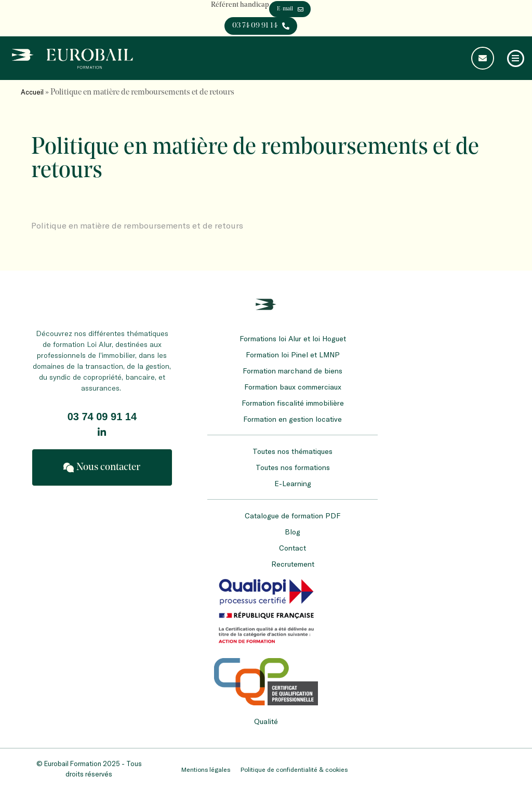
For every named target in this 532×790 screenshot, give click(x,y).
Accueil (32, 92)
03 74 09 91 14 (102, 417)
